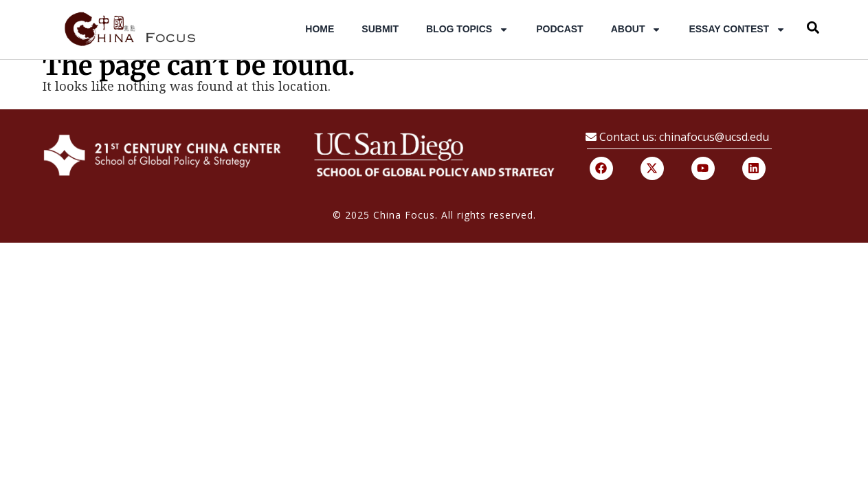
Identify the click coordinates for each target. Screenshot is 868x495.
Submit (380, 29)
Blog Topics (467, 30)
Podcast (559, 29)
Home (320, 29)
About (636, 30)
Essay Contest (737, 30)
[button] (813, 27)
